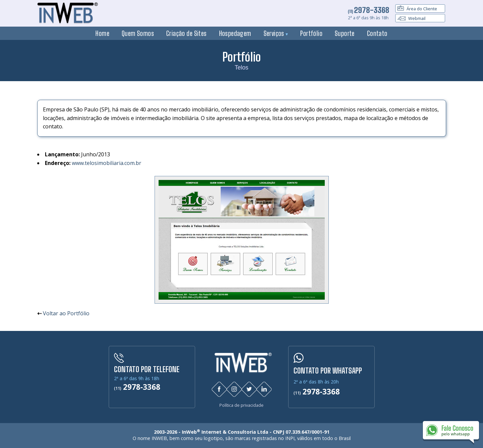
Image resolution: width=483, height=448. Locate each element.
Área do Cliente (417, 9)
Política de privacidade (241, 405)
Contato (377, 33)
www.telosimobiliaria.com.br (107, 163)
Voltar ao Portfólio (66, 313)
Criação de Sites (186, 33)
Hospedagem (235, 33)
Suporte (345, 33)
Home (102, 33)
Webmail (411, 18)
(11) (368, 11)
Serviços (276, 33)
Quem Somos (138, 33)
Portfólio (311, 33)
